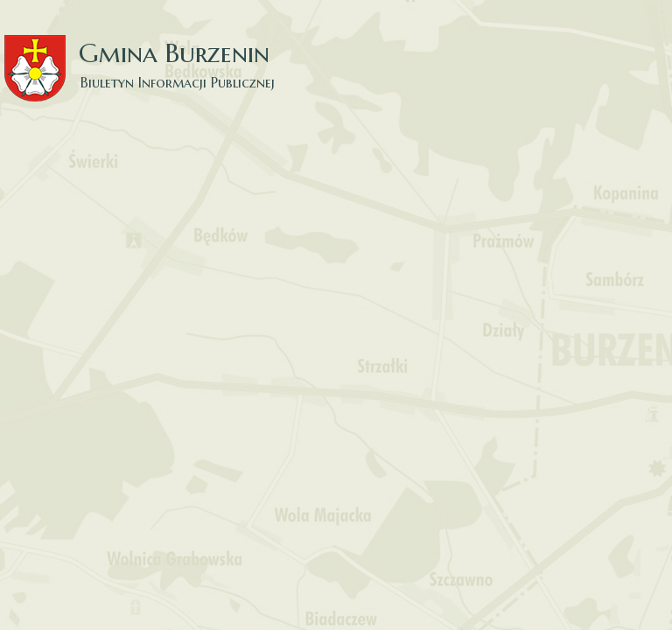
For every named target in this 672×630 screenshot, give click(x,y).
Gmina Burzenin (149, 52)
